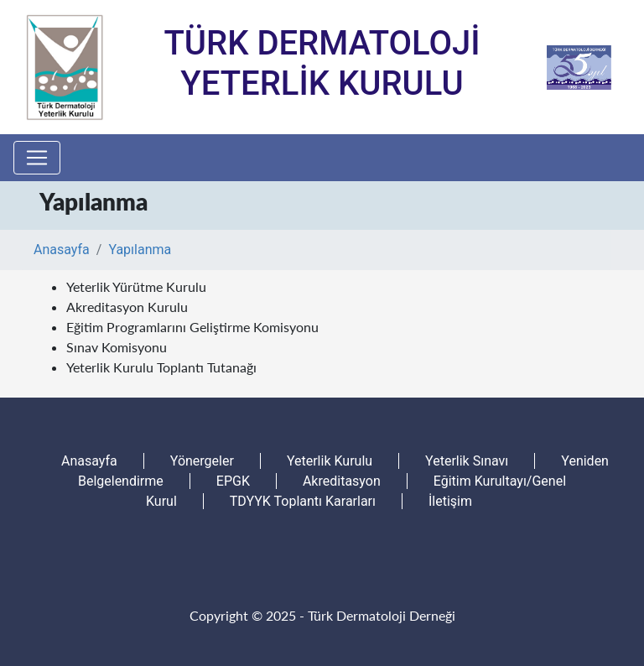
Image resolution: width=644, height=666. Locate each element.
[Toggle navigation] (37, 158)
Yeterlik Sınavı (467, 461)
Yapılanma (140, 250)
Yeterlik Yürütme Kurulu (136, 286)
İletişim (450, 501)
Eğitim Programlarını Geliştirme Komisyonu (192, 327)
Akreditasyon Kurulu (127, 307)
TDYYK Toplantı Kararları (303, 501)
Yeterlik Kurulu (330, 461)
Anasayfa (62, 250)
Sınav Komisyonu (117, 347)
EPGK (233, 481)
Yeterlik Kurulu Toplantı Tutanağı (161, 367)
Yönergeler (202, 461)
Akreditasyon (342, 481)
